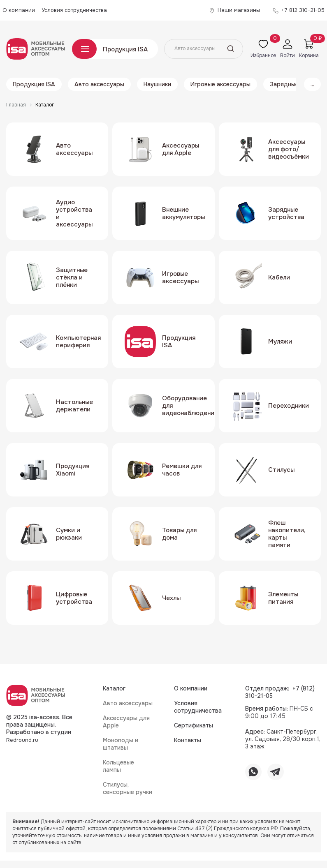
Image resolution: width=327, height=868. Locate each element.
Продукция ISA (125, 49)
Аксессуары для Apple (126, 722)
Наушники (157, 84)
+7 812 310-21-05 (303, 10)
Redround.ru (22, 740)
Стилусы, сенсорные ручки (128, 788)
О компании (19, 10)
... (312, 84)
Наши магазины (239, 10)
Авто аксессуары (99, 84)
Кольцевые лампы (118, 766)
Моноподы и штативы (121, 744)
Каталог (84, 49)
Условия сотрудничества (74, 10)
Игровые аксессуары (220, 84)
